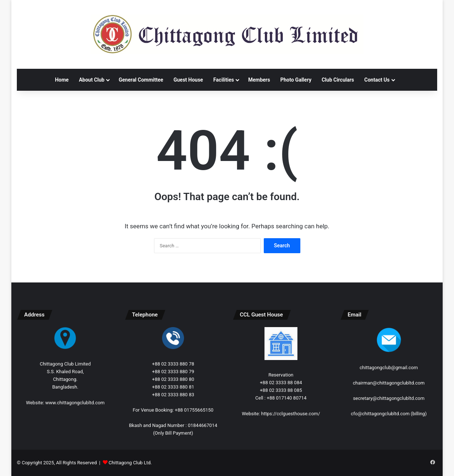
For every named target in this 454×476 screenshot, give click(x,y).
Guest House (188, 80)
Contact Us (377, 80)
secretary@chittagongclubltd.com (389, 398)
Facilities (224, 80)
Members (259, 80)
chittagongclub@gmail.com (389, 368)
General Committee (141, 80)
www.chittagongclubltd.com (75, 403)
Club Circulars (338, 80)
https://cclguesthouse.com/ (291, 414)
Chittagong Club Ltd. (130, 463)
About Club (92, 80)
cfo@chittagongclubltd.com (380, 414)
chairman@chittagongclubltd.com (389, 383)
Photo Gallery (296, 80)
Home (62, 80)
